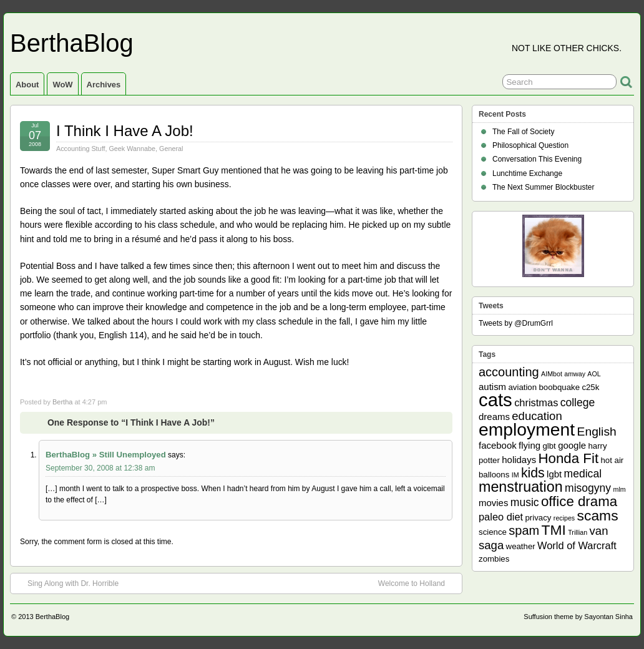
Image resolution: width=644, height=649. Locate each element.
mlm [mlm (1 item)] (620, 489)
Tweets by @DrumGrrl (516, 323)
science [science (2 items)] (493, 532)
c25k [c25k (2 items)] (590, 387)
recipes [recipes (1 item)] (564, 518)
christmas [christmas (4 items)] (536, 403)
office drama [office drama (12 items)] (579, 501)
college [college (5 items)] (578, 403)
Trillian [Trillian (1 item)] (578, 532)
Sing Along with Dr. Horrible (67, 583)
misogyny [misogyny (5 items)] (588, 488)
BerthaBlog (72, 43)
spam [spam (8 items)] (524, 530)
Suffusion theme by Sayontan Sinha (578, 617)
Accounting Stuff (80, 149)
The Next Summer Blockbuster (543, 187)
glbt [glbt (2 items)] (549, 446)
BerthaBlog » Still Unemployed (106, 455)
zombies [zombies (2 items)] (494, 559)
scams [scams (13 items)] (598, 515)
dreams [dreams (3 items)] (494, 417)
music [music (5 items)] (525, 502)
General (171, 149)
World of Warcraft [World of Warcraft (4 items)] (577, 545)
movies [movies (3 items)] (493, 503)
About (27, 85)
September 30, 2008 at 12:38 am (100, 468)
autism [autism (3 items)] (492, 387)
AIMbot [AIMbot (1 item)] (552, 374)
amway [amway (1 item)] (575, 374)
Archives (104, 85)
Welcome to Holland (418, 583)
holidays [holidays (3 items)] (519, 460)
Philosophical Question (530, 145)
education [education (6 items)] (537, 416)
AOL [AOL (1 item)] (594, 374)
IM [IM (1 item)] (515, 475)
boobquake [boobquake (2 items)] (559, 387)
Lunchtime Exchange (527, 173)
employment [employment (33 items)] (527, 429)
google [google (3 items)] (572, 445)
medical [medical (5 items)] (583, 474)
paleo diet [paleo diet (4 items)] (501, 517)
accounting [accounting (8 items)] (509, 372)
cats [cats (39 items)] (495, 400)
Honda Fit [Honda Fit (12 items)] (569, 458)
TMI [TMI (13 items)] (554, 530)
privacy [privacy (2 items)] (539, 518)
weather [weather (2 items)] (521, 546)
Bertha (62, 402)
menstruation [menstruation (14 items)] (521, 487)
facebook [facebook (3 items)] (498, 445)
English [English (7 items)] (597, 432)
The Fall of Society (523, 132)
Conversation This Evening (537, 159)
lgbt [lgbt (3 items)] (554, 474)
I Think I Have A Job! (125, 131)
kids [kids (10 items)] (533, 473)
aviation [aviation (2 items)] (522, 387)
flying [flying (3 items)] (529, 445)
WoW (62, 85)
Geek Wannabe (132, 149)
